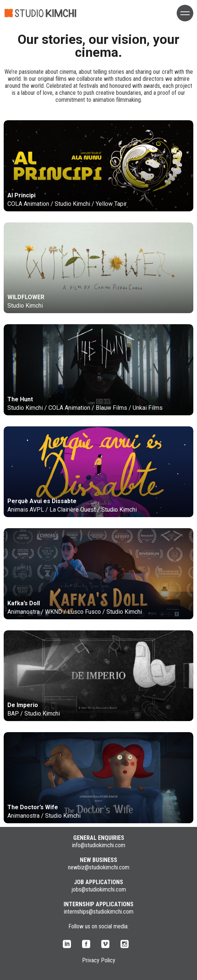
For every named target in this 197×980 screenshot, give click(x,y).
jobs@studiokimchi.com (99, 889)
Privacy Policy (99, 960)
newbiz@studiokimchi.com (99, 867)
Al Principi (21, 195)
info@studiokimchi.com (99, 845)
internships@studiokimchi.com (99, 912)
